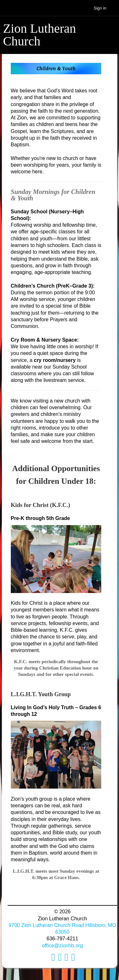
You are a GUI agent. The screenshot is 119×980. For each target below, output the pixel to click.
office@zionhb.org (62, 946)
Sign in (100, 8)
